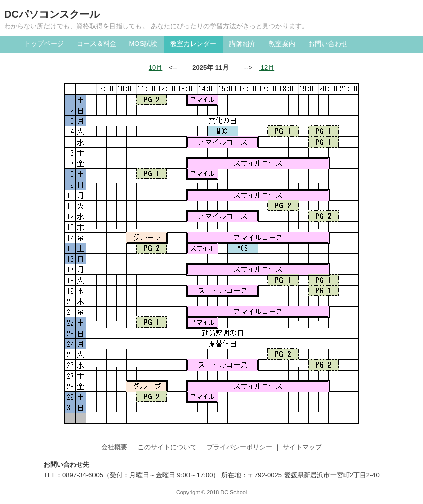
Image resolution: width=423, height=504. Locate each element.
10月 (155, 67)
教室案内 (282, 44)
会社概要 (114, 447)
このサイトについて (167, 447)
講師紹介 (243, 44)
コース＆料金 (97, 44)
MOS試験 (144, 44)
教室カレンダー (193, 44)
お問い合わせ (328, 44)
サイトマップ (302, 447)
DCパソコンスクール (52, 14)
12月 (267, 67)
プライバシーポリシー (240, 447)
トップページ (44, 44)
